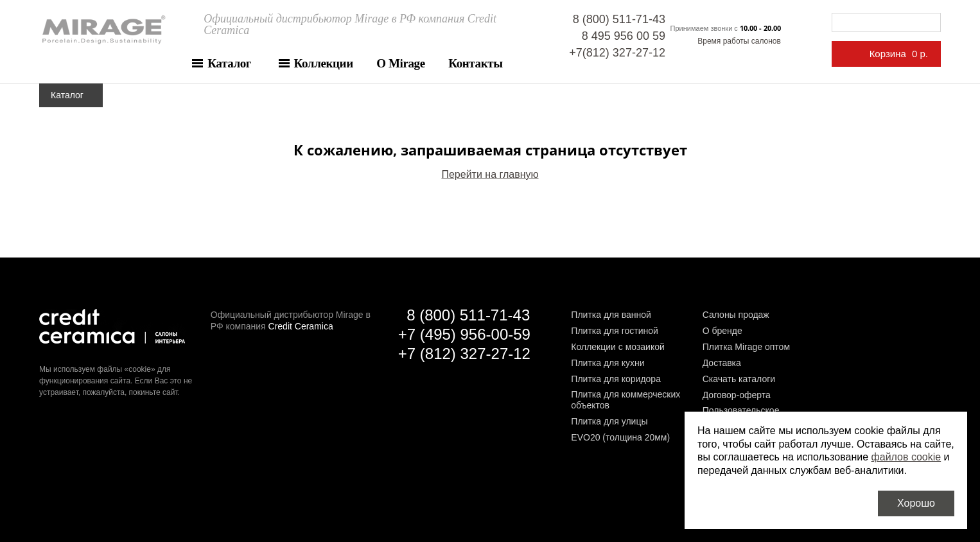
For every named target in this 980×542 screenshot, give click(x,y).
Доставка (722, 363)
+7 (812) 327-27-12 (464, 354)
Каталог (229, 63)
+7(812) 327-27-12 (617, 53)
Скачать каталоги (739, 379)
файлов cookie (906, 457)
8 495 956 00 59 (624, 36)
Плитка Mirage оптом (746, 347)
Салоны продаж (736, 315)
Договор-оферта (737, 395)
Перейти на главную (490, 174)
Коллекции (324, 63)
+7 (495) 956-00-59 (464, 334)
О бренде (722, 331)
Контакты (475, 63)
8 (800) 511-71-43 (619, 19)
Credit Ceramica (301, 326)
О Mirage (401, 63)
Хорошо (916, 503)
